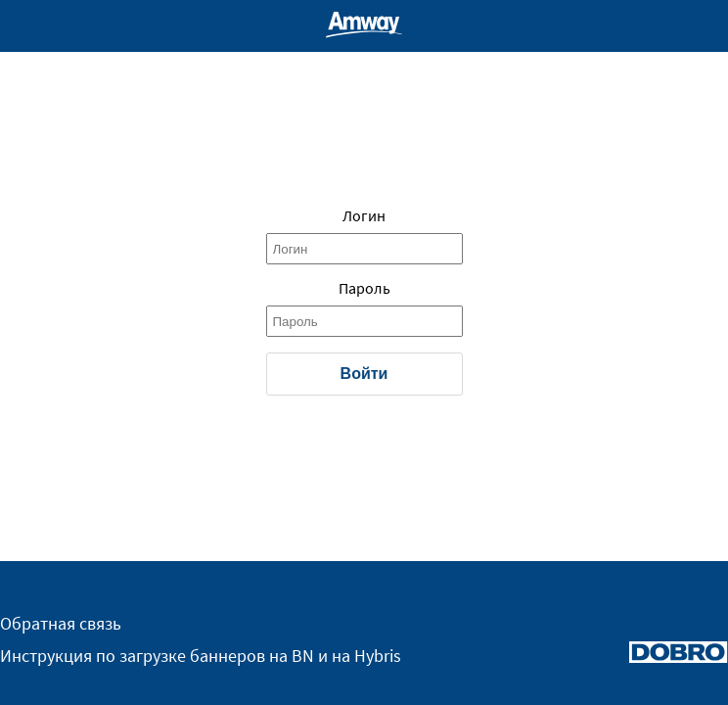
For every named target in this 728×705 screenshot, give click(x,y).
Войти (364, 374)
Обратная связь (61, 624)
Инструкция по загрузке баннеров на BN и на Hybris (201, 656)
